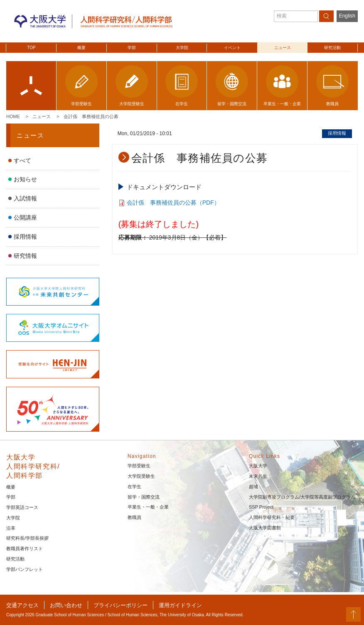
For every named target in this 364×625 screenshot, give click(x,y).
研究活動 (332, 48)
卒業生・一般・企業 (148, 507)
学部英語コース (22, 507)
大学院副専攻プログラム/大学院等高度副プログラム (302, 497)
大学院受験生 (141, 476)
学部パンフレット (25, 569)
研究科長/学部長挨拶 (27, 538)
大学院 (182, 48)
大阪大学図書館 (265, 528)
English (347, 16)
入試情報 (25, 198)
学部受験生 (139, 466)
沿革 (11, 528)
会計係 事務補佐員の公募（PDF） (173, 203)
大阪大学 (258, 466)
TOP (31, 48)
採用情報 (25, 237)
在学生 (134, 487)
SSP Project (261, 507)
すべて (22, 161)
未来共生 (258, 476)
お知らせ (25, 179)
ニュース (283, 48)
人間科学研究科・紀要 (272, 517)
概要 (81, 48)
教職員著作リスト (25, 548)
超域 (253, 487)
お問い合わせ (66, 605)
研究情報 (25, 256)
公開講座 (25, 217)
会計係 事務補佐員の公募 (91, 116)
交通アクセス (22, 605)
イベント (232, 48)
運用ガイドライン (180, 605)
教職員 (134, 517)
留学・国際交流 (144, 497)
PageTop (353, 614)
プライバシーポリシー (121, 605)
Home (13, 116)
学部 (132, 48)
